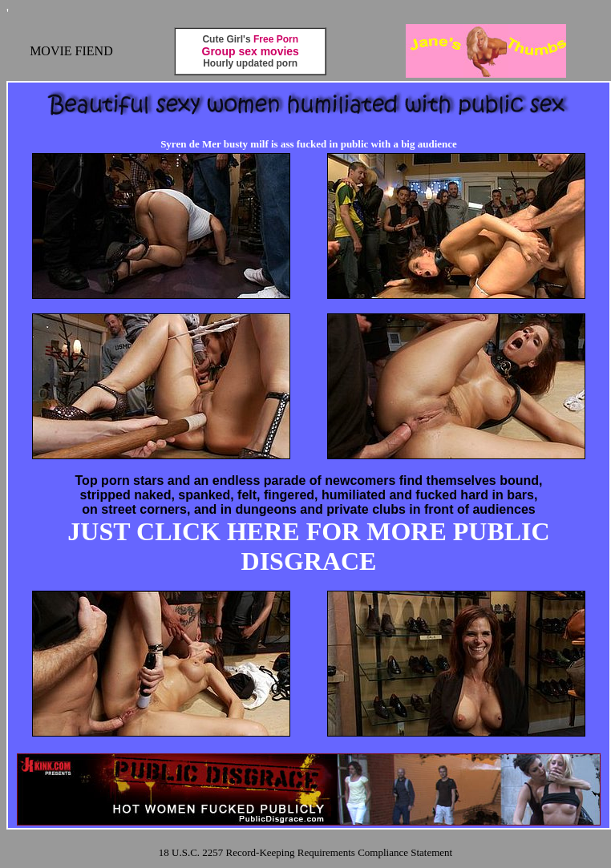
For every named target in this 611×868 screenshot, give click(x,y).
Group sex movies (251, 51)
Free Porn (276, 39)
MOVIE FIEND (71, 51)
